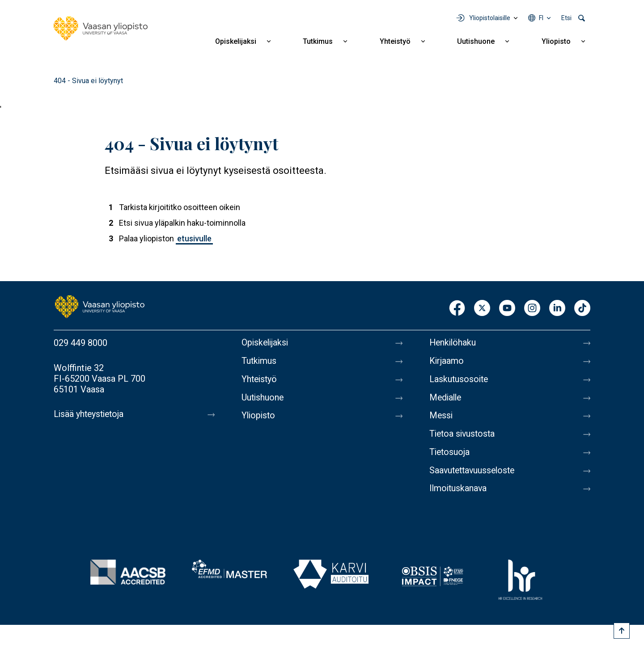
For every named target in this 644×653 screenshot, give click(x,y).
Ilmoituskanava (459, 493)
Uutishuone (476, 41)
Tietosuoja (450, 455)
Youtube (507, 309)
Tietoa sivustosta (464, 437)
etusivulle (194, 238)
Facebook (457, 309)
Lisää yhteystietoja (90, 414)
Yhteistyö (395, 41)
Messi (441, 418)
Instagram (532, 309)
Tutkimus (318, 41)
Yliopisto (556, 41)
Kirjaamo (447, 362)
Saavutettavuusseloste (474, 474)
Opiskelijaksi (236, 41)
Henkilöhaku (453, 343)
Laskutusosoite (460, 380)
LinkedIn (557, 309)
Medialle (446, 399)
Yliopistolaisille (490, 18)
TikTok (582, 309)
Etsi (566, 18)
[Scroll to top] (622, 631)
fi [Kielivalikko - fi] (541, 18)
